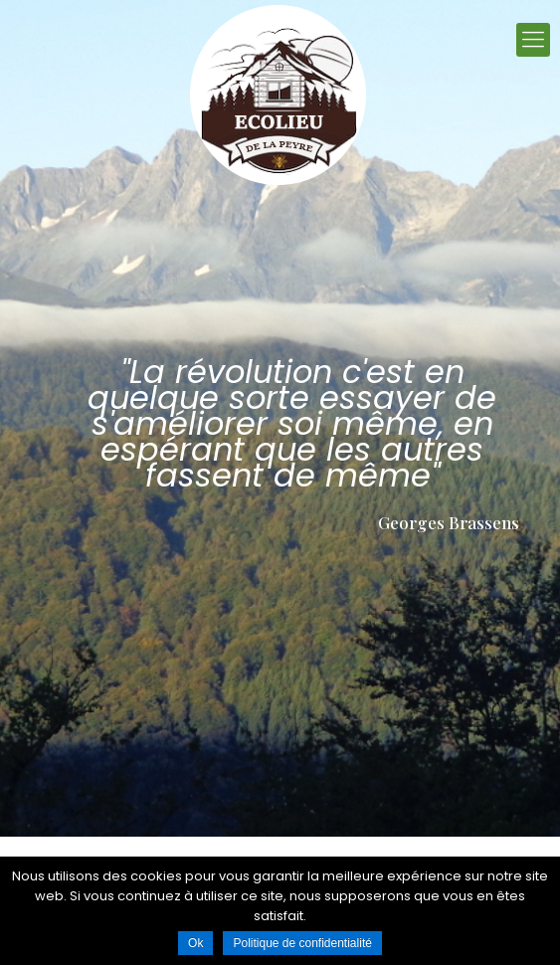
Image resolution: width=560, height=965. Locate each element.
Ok (195, 943)
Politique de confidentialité (302, 943)
